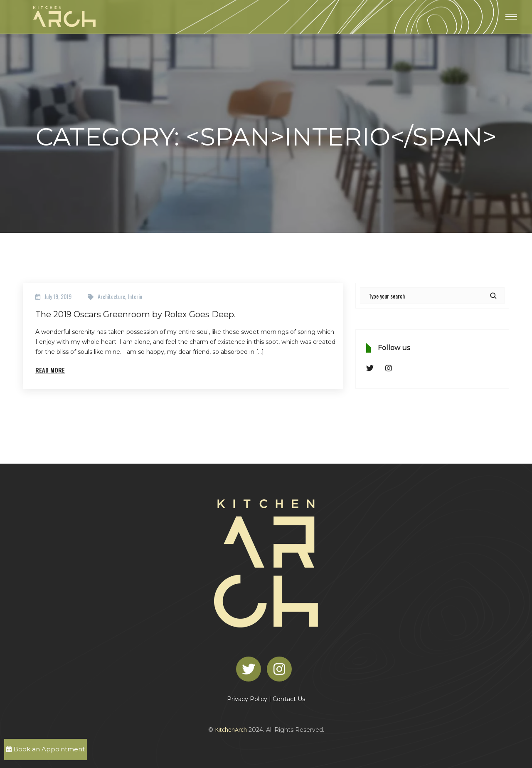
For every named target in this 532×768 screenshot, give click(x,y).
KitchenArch (231, 730)
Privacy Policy (247, 699)
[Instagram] (281, 669)
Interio (135, 296)
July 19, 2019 (58, 296)
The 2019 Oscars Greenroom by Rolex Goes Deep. (135, 314)
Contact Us (289, 699)
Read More (50, 370)
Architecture (111, 296)
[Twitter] (251, 669)
